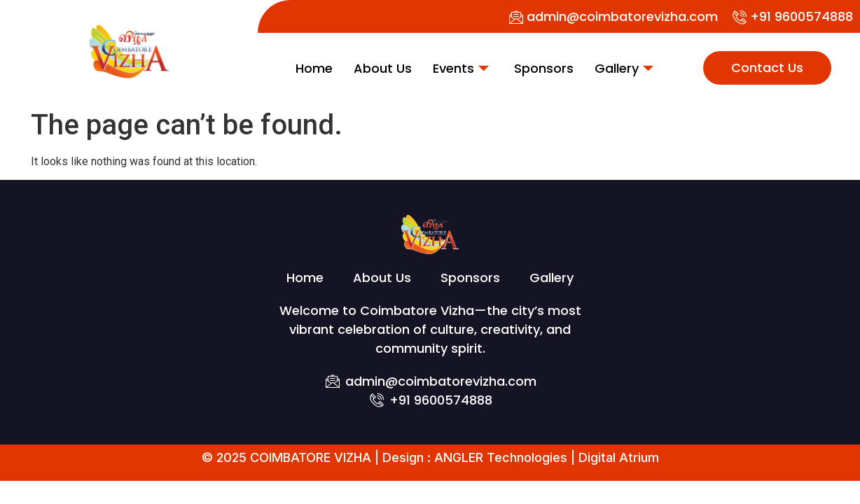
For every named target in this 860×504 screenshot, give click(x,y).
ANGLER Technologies (501, 457)
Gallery (624, 68)
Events (461, 68)
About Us (383, 68)
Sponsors (544, 68)
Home (314, 68)
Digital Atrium (619, 457)
